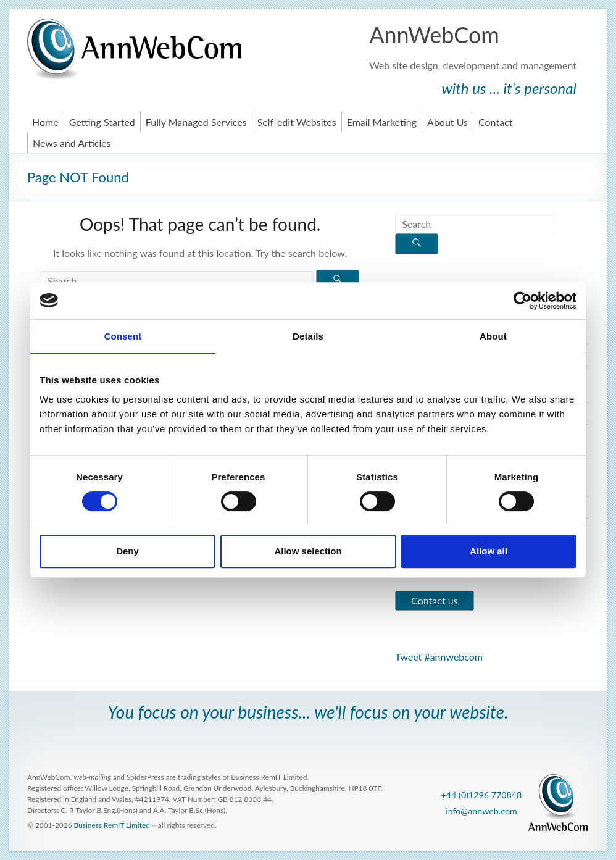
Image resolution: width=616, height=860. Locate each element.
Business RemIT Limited (112, 825)
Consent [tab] (123, 336)
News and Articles (72, 143)
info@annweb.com (481, 811)
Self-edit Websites (297, 122)
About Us (447, 122)
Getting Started (102, 122)
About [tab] (493, 336)
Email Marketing (382, 122)
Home (45, 122)
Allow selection (308, 551)
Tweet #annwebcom (439, 657)
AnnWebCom (434, 35)
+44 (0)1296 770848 (482, 795)
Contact (495, 122)
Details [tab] (308, 336)
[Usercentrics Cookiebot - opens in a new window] (522, 301)
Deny (127, 551)
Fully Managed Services (196, 122)
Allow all (489, 551)
